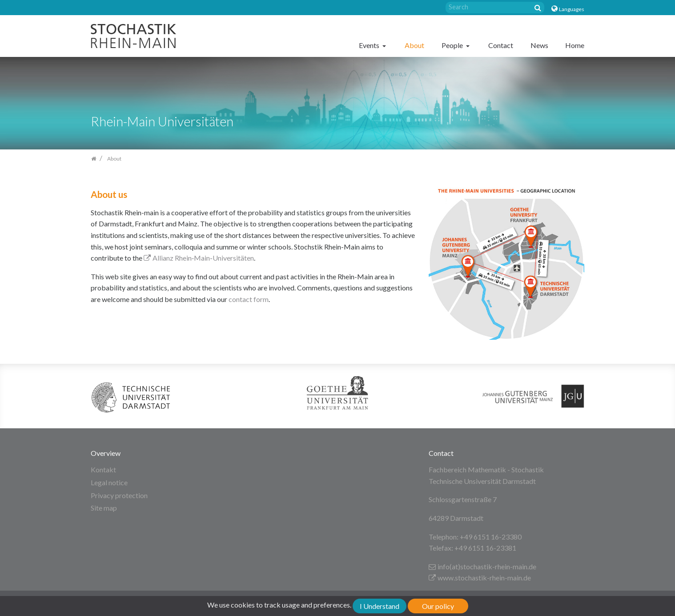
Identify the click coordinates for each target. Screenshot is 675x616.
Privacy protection (119, 495)
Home (575, 45)
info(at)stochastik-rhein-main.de (482, 566)
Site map (104, 508)
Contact (501, 45)
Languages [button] (572, 9)
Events (370, 45)
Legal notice (109, 482)
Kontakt (103, 469)
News (539, 45)
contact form (249, 299)
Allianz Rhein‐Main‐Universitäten (199, 258)
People (453, 45)
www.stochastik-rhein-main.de (480, 578)
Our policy (438, 606)
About (414, 45)
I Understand (380, 606)
